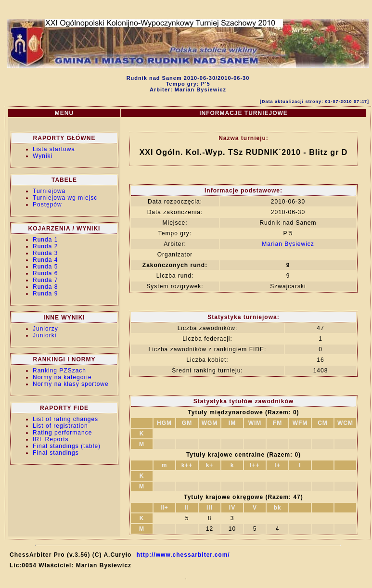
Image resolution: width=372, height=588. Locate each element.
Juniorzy (45, 329)
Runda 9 (45, 294)
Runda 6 (45, 273)
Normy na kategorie (62, 377)
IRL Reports (51, 439)
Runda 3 (45, 253)
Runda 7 (45, 280)
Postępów (47, 205)
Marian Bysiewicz (288, 244)
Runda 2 (45, 246)
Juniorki (45, 335)
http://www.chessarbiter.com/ (183, 555)
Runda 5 (45, 267)
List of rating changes (65, 419)
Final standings (56, 453)
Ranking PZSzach (59, 371)
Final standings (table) (67, 446)
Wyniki (43, 156)
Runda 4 (45, 260)
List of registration (60, 426)
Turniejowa (49, 191)
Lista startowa (54, 149)
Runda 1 (45, 240)
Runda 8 (45, 287)
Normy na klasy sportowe (71, 384)
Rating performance (62, 433)
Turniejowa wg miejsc (65, 198)
